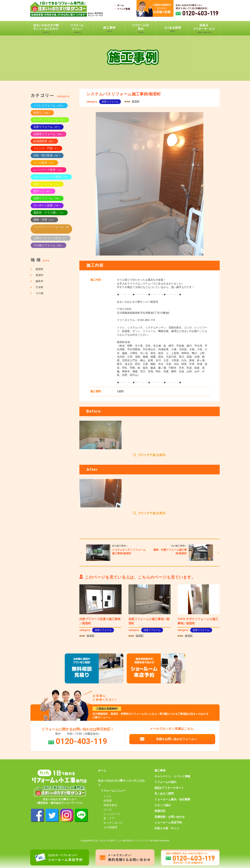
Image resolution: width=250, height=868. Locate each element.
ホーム (102, 771)
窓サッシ (43, 191)
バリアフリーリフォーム (51, 229)
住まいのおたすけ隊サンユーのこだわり (121, 783)
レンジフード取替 (48, 170)
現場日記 (160, 811)
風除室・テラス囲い (49, 213)
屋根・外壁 (44, 220)
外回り (42, 113)
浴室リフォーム (110, 102)
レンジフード (112, 814)
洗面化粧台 (110, 805)
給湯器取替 (44, 141)
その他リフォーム (48, 245)
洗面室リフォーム (48, 134)
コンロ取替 (44, 163)
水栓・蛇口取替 (47, 155)
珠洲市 (40, 275)
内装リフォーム (47, 184)
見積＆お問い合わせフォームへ (176, 739)
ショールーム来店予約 (168, 823)
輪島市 (40, 281)
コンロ (108, 810)
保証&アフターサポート (169, 788)
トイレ (108, 796)
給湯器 (108, 801)
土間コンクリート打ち (51, 238)
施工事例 (160, 771)
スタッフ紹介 (163, 805)
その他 (40, 293)
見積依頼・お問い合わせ (170, 817)
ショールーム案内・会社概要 (172, 799)
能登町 (136, 101)
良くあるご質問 (164, 794)
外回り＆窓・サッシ (167, 828)
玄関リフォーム (47, 198)
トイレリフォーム (49, 105)
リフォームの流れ (165, 782)
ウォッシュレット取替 (51, 177)
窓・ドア (109, 818)
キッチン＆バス (113, 823)
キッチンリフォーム (50, 120)
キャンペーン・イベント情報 (172, 776)
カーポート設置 (47, 205)
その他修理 (110, 827)
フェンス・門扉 (46, 148)
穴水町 (40, 287)
